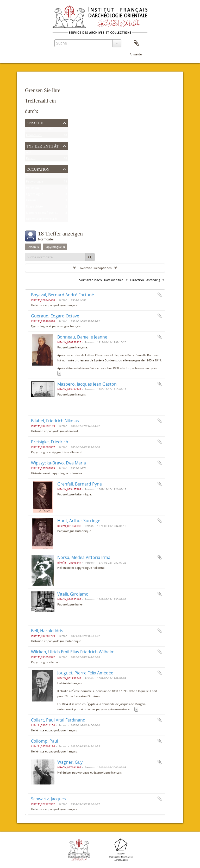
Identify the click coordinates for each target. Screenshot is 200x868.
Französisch (34, 136)
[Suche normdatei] (55, 257)
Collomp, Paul (45, 741)
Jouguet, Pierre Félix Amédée (85, 673)
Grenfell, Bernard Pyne (80, 484)
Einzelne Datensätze (39, 130)
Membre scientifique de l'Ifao (46, 214)
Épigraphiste (34, 208)
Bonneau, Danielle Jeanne (82, 337)
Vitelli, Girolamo (73, 594)
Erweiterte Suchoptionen (95, 268)
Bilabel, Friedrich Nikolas (55, 421)
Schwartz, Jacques (48, 799)
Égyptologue (35, 195)
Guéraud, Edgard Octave (55, 316)
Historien (32, 201)
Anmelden (137, 54)
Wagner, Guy (70, 762)
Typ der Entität (43, 146)
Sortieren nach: (91, 280)
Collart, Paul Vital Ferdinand (58, 720)
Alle (29, 153)
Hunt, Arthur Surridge (79, 521)
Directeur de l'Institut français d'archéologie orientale (61, 220)
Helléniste (33, 189)
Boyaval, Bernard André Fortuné (63, 295)
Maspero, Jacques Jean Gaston (87, 384)
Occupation (38, 169)
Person (31, 159)
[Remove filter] (39, 247)
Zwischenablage (136, 43)
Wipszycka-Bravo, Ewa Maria (58, 463)
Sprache (35, 123)
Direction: (137, 280)
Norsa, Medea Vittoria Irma (84, 557)
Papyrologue (35, 183)
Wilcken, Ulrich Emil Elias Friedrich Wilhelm (73, 652)
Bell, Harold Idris (47, 631)
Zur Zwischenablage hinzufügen (160, 295)
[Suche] (90, 257)
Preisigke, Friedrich (50, 442)
